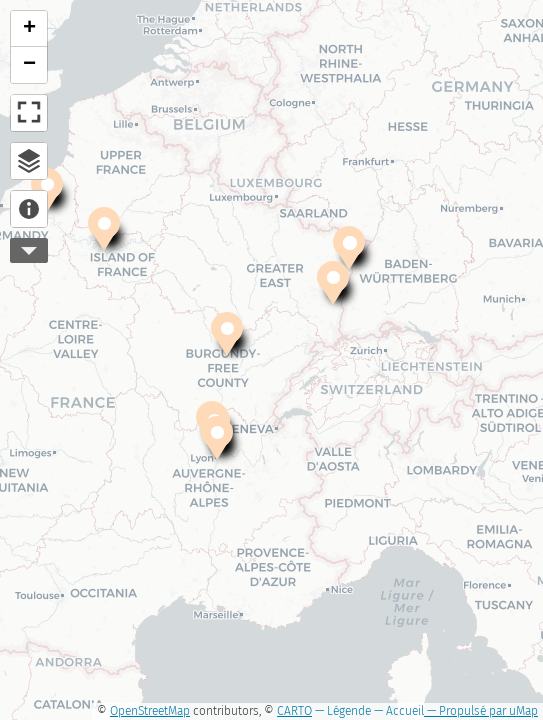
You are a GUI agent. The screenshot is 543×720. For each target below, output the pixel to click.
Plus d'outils (29, 250)
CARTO (294, 711)
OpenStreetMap (150, 711)
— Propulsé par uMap (481, 711)
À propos (29, 209)
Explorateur (29, 161)
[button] (217, 440)
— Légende (341, 711)
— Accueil (397, 711)
